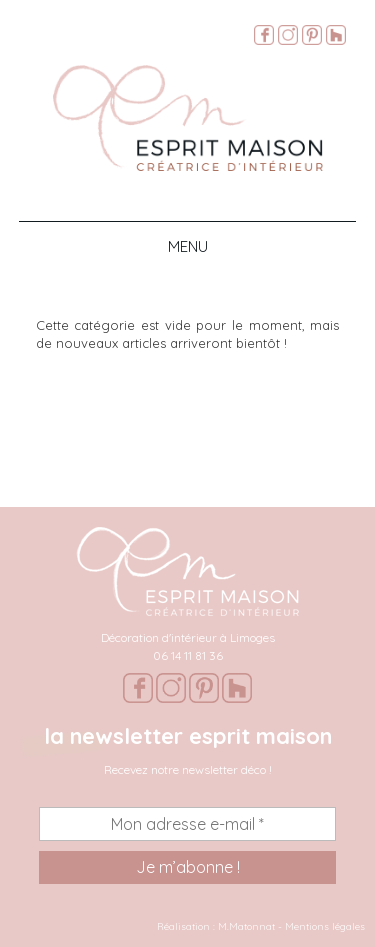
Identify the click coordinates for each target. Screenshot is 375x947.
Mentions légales (325, 926)
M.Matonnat (246, 926)
